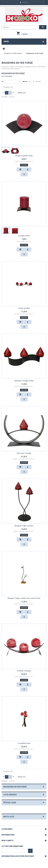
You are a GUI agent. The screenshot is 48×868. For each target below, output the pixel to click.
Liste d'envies (10, 795)
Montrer (25, 81)
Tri (2, 81)
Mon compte (7, 840)
